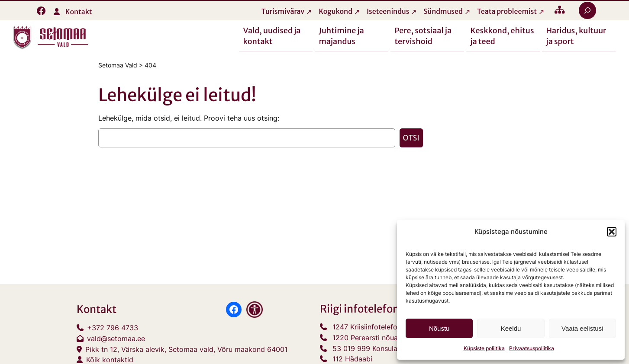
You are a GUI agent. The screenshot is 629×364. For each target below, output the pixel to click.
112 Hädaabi (352, 359)
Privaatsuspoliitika (532, 348)
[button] (612, 232)
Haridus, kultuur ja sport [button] (576, 35)
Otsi (411, 138)
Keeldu (511, 328)
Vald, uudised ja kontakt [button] (272, 35)
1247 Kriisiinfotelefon (367, 327)
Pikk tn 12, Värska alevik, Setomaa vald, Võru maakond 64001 (186, 349)
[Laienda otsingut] (587, 10)
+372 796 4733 (113, 328)
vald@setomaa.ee (116, 338)
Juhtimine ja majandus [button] (342, 35)
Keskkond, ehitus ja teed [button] (502, 35)
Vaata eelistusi (582, 328)
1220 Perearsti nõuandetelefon (383, 338)
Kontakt (79, 12)
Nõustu (439, 328)
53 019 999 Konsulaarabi (373, 348)
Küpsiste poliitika (484, 348)
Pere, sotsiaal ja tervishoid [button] (423, 35)
